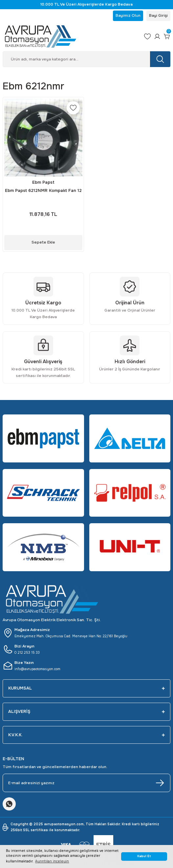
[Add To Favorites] (73, 108)
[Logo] (71, 36)
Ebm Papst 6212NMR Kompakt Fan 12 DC (43, 191)
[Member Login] (157, 36)
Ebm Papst (43, 182)
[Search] (86, 59)
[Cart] (167, 36)
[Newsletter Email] (86, 783)
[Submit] (160, 783)
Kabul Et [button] (144, 856)
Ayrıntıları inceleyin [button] (52, 861)
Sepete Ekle (43, 242)
